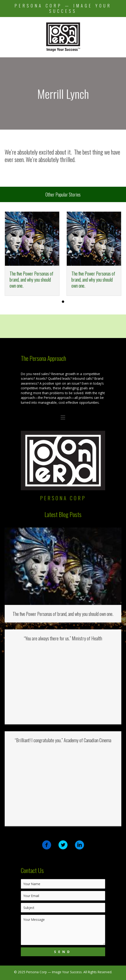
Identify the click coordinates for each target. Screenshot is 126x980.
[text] (63, 884)
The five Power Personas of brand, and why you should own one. (31, 280)
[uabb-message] (63, 930)
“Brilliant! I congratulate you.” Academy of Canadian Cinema (63, 740)
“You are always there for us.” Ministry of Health (63, 638)
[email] (63, 896)
